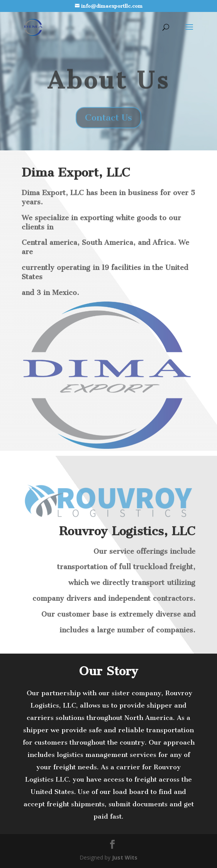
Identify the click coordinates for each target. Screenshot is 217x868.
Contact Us (108, 123)
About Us (108, 86)
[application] (93, 706)
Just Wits (125, 857)
